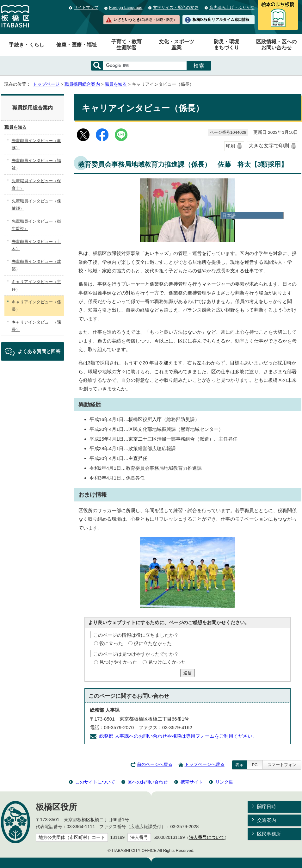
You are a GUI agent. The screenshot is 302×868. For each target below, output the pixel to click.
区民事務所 (269, 834)
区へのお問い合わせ (148, 782)
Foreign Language (126, 7)
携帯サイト (192, 782)
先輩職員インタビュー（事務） (36, 144)
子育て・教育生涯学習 (126, 45)
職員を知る (116, 84)
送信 (188, 673)
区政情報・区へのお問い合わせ (276, 45)
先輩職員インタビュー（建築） (36, 265)
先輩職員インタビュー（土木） (36, 245)
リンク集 (224, 782)
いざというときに (145, 20)
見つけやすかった (118, 662)
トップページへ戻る (205, 764)
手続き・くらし (27, 45)
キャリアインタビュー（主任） (36, 285)
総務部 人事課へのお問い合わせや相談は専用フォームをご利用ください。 (178, 736)
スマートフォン (282, 765)
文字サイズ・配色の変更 (176, 7)
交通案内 (267, 820)
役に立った (111, 643)
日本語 (229, 215)
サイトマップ (86, 7)
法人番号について (207, 837)
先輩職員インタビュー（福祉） (36, 164)
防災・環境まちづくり (226, 45)
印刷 (231, 146)
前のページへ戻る (155, 764)
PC (255, 765)
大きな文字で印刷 (269, 146)
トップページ (46, 84)
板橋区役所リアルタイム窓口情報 (221, 20)
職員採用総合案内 (82, 84)
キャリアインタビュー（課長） (36, 326)
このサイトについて (95, 782)
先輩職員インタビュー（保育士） (36, 184)
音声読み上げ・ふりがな (232, 7)
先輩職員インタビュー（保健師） (36, 205)
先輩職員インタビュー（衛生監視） (36, 225)
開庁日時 (267, 806)
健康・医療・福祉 (77, 45)
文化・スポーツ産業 (176, 45)
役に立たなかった (153, 643)
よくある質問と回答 (39, 351)
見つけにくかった (167, 662)
